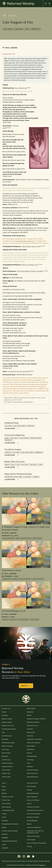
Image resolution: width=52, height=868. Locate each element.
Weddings (30, 766)
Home (5, 15)
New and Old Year (32, 726)
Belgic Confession (8, 538)
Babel (7, 438)
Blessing (4, 793)
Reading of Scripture (33, 817)
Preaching (30, 736)
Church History (6, 803)
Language (19, 29)
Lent (3, 732)
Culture (4, 817)
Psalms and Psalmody (33, 743)
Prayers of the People (33, 836)
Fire (18, 465)
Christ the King (6, 777)
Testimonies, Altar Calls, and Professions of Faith (35, 832)
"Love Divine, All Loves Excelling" (19, 371)
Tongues (36, 477)
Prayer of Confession (33, 800)
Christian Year (6, 800)
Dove (13, 465)
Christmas (5, 715)
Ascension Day (6, 760)
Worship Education (32, 777)
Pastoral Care (31, 732)
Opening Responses (33, 793)
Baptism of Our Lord (8, 726)
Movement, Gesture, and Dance (36, 719)
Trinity (29, 763)
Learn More (12, 428)
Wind (41, 465)
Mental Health (31, 708)
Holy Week (5, 739)
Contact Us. (42, 865)
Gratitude (5, 834)
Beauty (4, 790)
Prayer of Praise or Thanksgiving (37, 843)
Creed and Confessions (34, 827)
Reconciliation (31, 746)
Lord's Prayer (24, 438)
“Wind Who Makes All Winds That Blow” (30, 271)
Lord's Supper (31, 840)
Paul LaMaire (11, 48)
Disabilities (5, 821)
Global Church (26, 538)
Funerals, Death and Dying (10, 831)
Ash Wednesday (7, 736)
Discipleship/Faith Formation (10, 824)
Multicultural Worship (33, 722)
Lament (29, 803)
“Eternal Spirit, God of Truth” (31, 246)
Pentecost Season (7, 766)
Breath (7, 465)
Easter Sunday (6, 753)
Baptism (29, 824)
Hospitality (5, 838)
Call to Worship (31, 786)
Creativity (13, 620)
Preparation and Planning (34, 739)
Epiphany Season (7, 722)
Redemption (39, 452)
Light (27, 29)
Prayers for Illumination (34, 814)
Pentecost (36, 29)
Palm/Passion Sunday (8, 743)
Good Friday (5, 749)
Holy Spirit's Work (20, 426)
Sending (29, 846)
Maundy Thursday (7, 746)
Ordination (30, 729)
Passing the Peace (36, 438)
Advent (4, 712)
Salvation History (38, 579)
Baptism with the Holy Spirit (14, 477)
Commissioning (6, 807)
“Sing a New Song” (21, 88)
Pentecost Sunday (7, 763)
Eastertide (5, 756)
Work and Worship (32, 770)
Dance (18, 538)
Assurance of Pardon (33, 807)
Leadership (5, 848)
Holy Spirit (8, 29)
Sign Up (26, 686)
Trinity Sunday (6, 770)
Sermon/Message (32, 821)
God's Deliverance (25, 579)
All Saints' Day (6, 773)
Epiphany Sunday (7, 719)
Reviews (29, 753)
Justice (4, 844)
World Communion (32, 773)
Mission (29, 715)
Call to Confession (32, 797)
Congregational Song (8, 810)
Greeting (29, 790)
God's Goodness (24, 620)
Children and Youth (7, 797)
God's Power (34, 620)
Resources (12, 15)
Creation (8, 452)
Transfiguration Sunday (9, 729)
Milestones (30, 712)
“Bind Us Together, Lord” (30, 265)
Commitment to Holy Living (35, 810)
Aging (4, 786)
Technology (30, 760)
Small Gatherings (32, 756)
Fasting (4, 827)
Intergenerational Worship (9, 841)
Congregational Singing (10, 579)
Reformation (30, 749)
